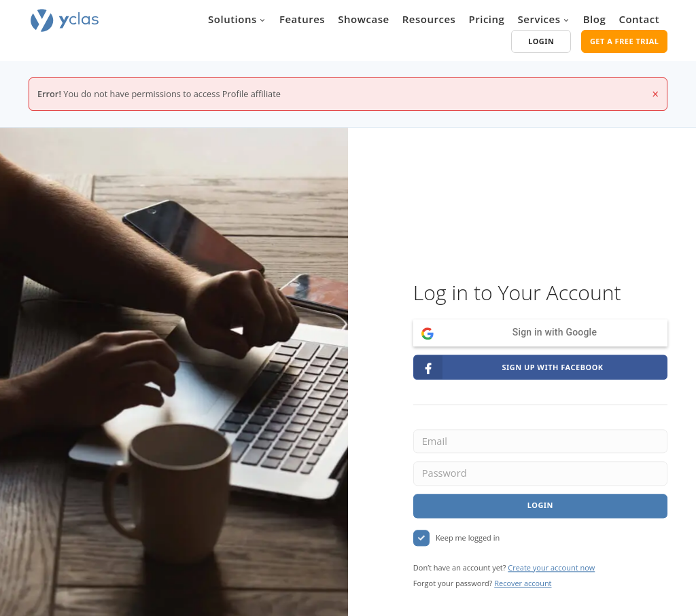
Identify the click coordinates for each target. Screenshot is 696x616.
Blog (595, 19)
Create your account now (551, 567)
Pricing (487, 19)
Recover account (523, 584)
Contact (639, 19)
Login (540, 506)
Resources (429, 19)
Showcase (363, 19)
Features (302, 19)
